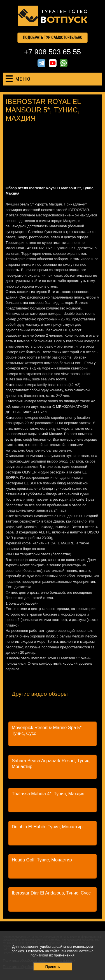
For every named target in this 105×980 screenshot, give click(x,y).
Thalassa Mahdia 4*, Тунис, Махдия (48, 794)
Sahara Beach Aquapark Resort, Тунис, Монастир (51, 764)
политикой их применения (53, 955)
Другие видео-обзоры (40, 694)
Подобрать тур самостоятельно (53, 38)
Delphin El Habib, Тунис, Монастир (47, 827)
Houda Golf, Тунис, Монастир (42, 860)
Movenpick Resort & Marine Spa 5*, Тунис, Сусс (47, 731)
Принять (52, 967)
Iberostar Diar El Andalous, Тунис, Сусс (51, 893)
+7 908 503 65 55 (53, 52)
